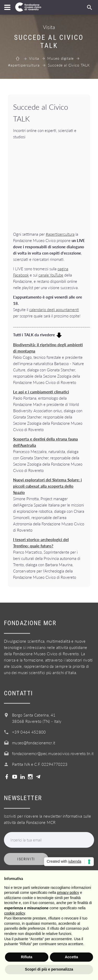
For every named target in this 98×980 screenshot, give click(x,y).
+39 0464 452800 (29, 732)
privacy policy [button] (68, 893)
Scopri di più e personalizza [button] (49, 969)
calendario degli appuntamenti (54, 310)
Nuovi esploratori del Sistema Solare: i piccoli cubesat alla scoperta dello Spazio (47, 486)
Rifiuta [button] (27, 957)
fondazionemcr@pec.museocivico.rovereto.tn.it (53, 753)
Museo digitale (60, 58)
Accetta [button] (71, 957)
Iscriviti (26, 859)
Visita (34, 58)
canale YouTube (51, 275)
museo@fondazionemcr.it (34, 743)
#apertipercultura (24, 65)
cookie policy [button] (15, 913)
